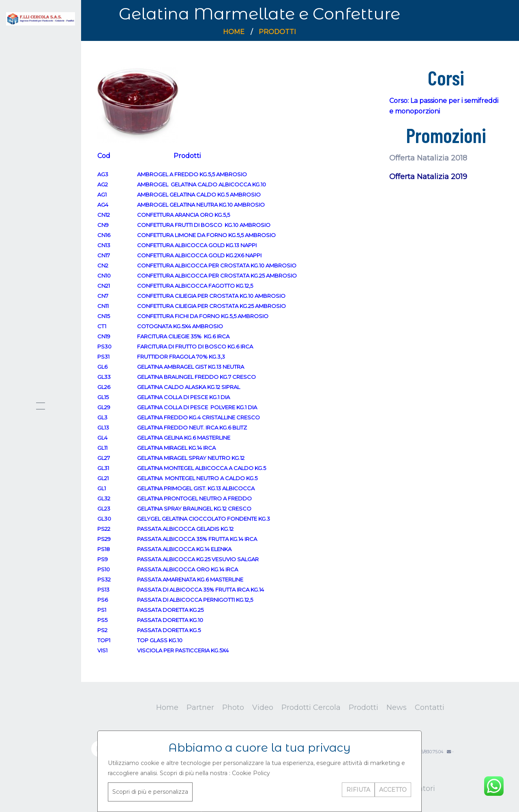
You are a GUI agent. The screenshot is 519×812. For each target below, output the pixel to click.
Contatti (430, 707)
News (397, 707)
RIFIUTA (358, 790)
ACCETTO (393, 790)
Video (263, 707)
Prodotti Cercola (311, 707)
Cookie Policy (251, 773)
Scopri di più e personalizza (150, 792)
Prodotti (277, 32)
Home (234, 32)
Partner (200, 707)
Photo (233, 707)
